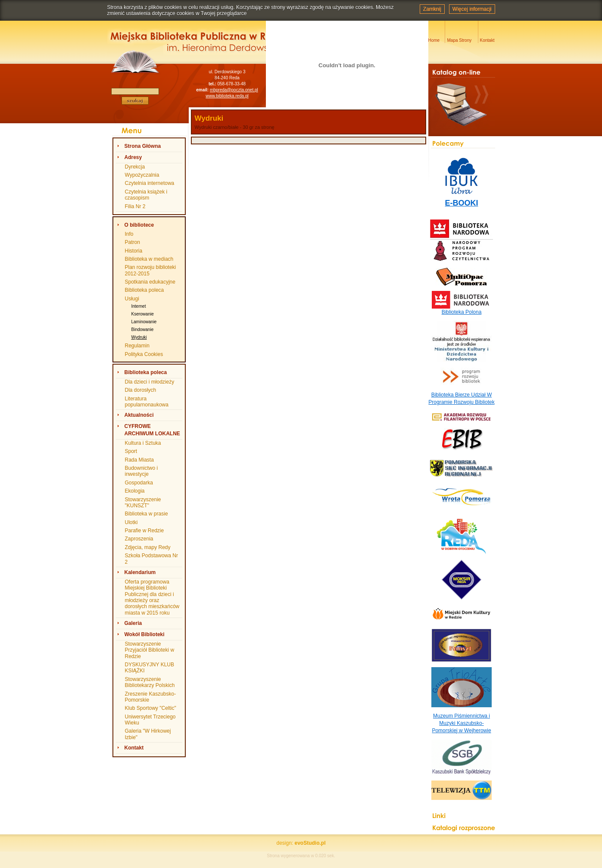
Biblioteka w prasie (147, 514)
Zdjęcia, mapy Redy (148, 547)
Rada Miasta (139, 460)
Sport (131, 451)
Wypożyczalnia (142, 175)
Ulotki (131, 522)
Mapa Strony (460, 40)
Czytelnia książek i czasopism (146, 195)
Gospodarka (139, 483)
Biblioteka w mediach (149, 259)
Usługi (132, 299)
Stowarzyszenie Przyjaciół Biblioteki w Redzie (150, 650)
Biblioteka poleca (145, 290)
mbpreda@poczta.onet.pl (234, 90)
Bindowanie (143, 329)
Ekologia (135, 491)
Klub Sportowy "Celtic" (151, 708)
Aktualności (139, 415)
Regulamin (137, 346)
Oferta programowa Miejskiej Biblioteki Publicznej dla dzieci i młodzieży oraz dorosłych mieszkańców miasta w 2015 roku (152, 597)
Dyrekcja (135, 167)
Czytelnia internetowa (150, 183)
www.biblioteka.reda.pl (227, 96)
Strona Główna (143, 146)
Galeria (133, 623)
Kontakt (134, 748)
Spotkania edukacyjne (150, 282)
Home (434, 40)
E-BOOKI (461, 203)
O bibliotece (139, 225)
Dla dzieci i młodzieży (150, 382)
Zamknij (432, 9)
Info (129, 234)
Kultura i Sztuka (143, 443)
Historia (134, 251)
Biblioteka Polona (462, 312)
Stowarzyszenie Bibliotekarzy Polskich (150, 682)
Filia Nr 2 (135, 206)
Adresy (133, 157)
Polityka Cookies (144, 354)
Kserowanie (143, 314)
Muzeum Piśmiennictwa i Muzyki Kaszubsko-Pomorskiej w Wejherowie (461, 723)
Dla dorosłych (141, 390)
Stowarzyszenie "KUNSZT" (143, 503)
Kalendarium (140, 572)
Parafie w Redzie (145, 531)
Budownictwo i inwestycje (142, 471)
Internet (139, 306)
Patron (133, 242)
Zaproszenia (139, 539)
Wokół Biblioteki (145, 634)
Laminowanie (144, 322)
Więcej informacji (472, 9)
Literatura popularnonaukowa (147, 402)
